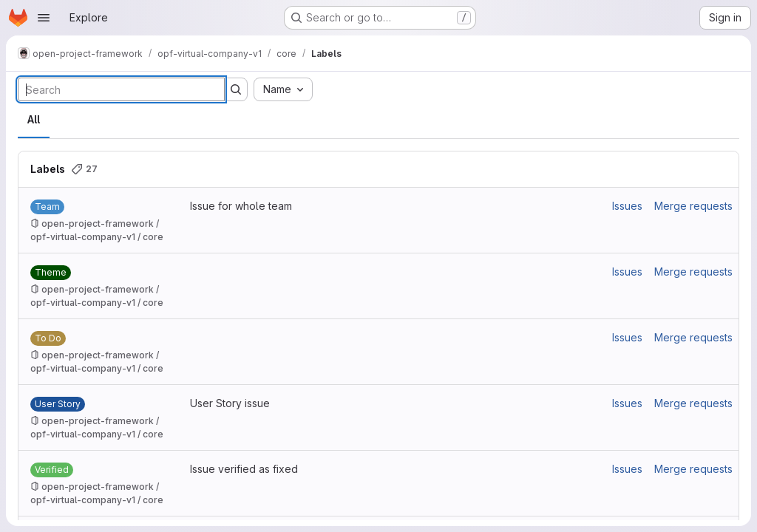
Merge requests (693, 206)
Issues (627, 206)
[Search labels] (121, 89)
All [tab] (34, 119)
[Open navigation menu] (44, 18)
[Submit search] (236, 89)
